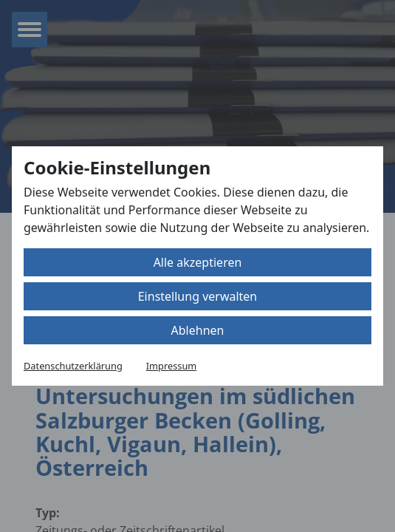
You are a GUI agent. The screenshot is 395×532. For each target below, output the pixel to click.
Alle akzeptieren (198, 262)
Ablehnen (198, 330)
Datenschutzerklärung (73, 366)
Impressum (172, 366)
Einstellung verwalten (198, 296)
